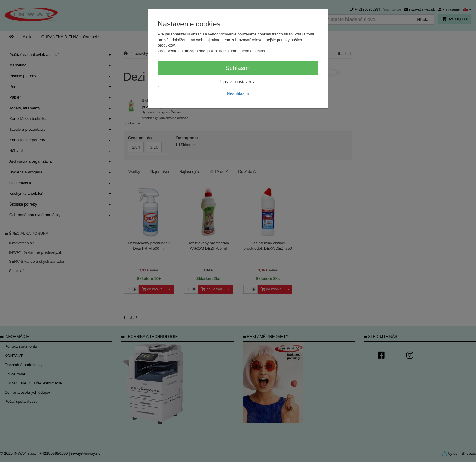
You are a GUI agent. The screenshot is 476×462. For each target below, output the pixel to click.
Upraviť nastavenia (238, 82)
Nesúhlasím (238, 93)
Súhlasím (238, 68)
